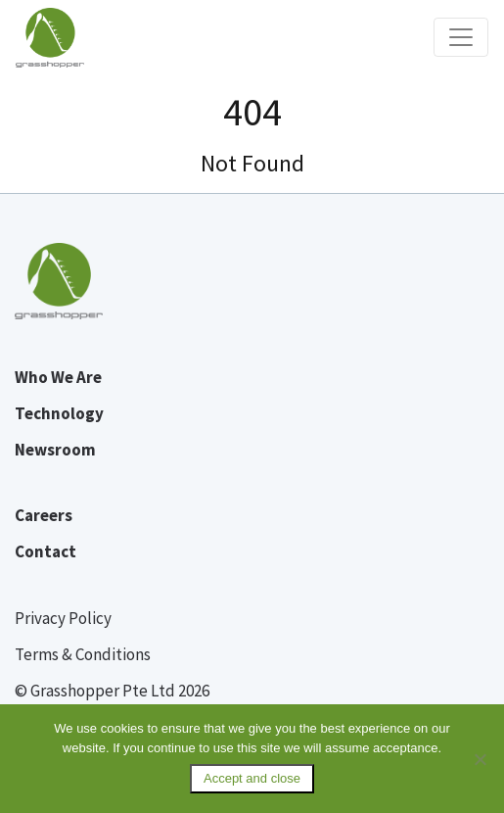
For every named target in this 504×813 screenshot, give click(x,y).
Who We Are (58, 377)
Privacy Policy (63, 618)
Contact (46, 551)
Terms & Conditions (83, 654)
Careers (44, 515)
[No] (480, 759)
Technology (59, 413)
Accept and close (252, 778)
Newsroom (55, 450)
